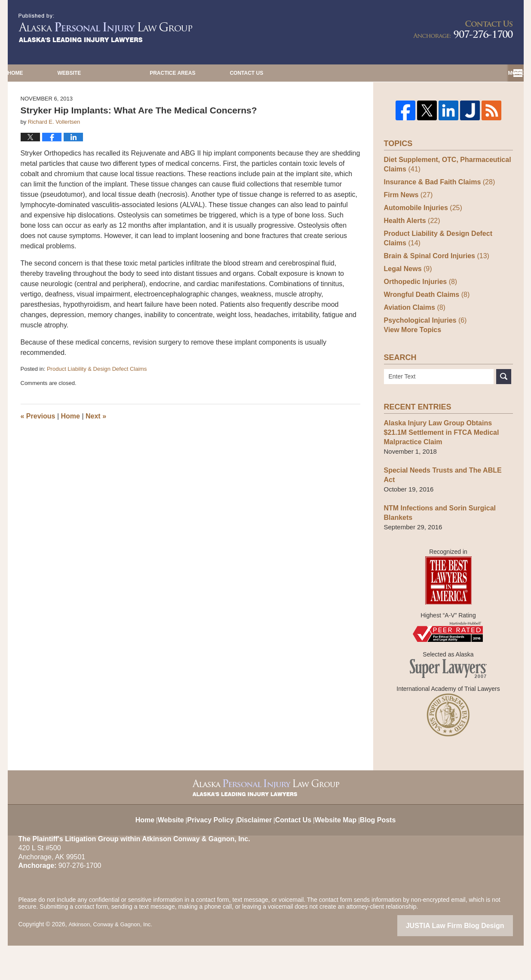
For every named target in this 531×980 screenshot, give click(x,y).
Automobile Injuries (421, 249)
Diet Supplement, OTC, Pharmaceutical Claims (444, 206)
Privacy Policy (212, 849)
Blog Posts (385, 849)
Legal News (407, 310)
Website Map (341, 849)
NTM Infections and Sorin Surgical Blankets (436, 548)
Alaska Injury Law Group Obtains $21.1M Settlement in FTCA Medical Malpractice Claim (446, 478)
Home (50, 73)
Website (138, 73)
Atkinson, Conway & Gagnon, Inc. (113, 960)
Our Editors (236, 73)
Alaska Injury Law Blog (105, 28)
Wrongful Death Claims (424, 336)
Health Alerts (410, 262)
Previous (38, 459)
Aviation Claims (413, 349)
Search (504, 422)
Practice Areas (346, 73)
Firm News (407, 237)
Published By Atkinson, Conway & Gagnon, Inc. (463, 29)
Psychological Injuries (423, 362)
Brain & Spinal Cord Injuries (433, 298)
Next (96, 459)
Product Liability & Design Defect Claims (97, 411)
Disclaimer (256, 849)
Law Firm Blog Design (472, 961)
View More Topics (411, 375)
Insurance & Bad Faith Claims (436, 224)
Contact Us (454, 73)
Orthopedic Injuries (418, 323)
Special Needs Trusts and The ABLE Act (445, 515)
